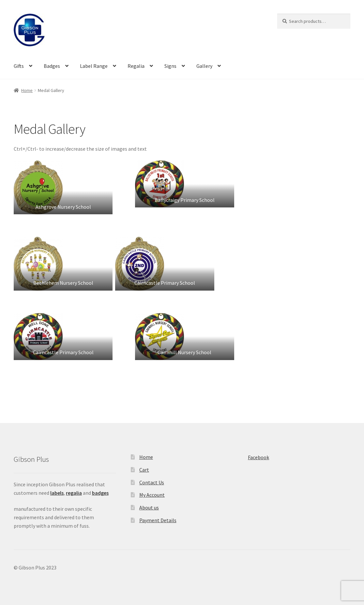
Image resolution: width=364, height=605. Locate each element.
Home (27, 90)
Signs (170, 66)
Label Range (94, 66)
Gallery (204, 66)
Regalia (136, 66)
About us (149, 507)
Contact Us (152, 482)
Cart (144, 470)
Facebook (258, 457)
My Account (152, 495)
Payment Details (158, 520)
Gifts (19, 66)
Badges (52, 66)
